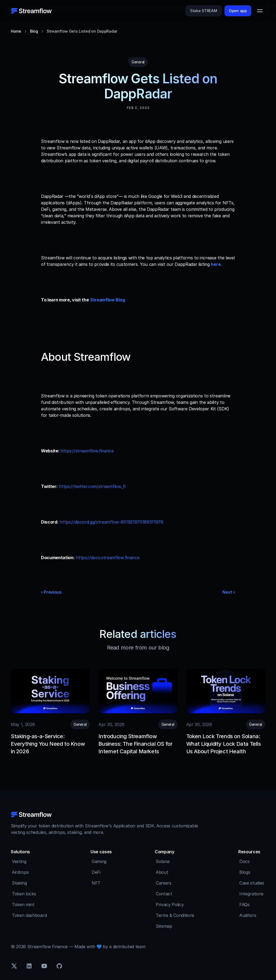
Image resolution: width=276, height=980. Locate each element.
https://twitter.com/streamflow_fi (92, 486)
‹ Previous (51, 592)
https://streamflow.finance (87, 451)
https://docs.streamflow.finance (108, 558)
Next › (229, 592)
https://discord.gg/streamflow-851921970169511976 (111, 522)
